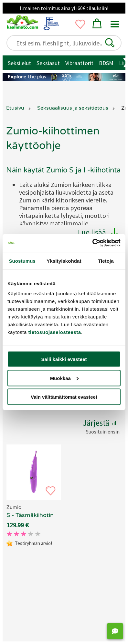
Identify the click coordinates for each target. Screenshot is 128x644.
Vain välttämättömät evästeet (64, 397)
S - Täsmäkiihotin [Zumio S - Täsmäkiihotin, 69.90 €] (30, 515)
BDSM (106, 63)
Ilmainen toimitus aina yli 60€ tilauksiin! (64, 8)
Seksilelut (19, 63)
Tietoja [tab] (106, 261)
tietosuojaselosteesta (55, 332)
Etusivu (15, 108)
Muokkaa (64, 378)
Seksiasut (48, 63)
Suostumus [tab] (22, 261)
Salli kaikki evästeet (64, 359)
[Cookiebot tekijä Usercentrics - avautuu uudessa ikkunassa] (92, 243)
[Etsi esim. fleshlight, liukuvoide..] (67, 43)
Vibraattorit (79, 63)
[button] (110, 43)
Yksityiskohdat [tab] (64, 261)
